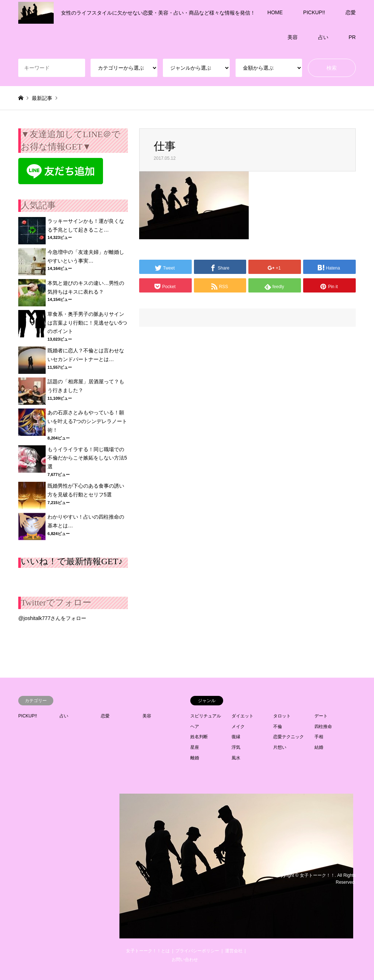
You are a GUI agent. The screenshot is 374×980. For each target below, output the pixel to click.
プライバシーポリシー (197, 951)
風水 (236, 758)
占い (323, 37)
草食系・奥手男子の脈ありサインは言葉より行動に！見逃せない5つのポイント (87, 323)
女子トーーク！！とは (148, 951)
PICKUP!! (314, 12)
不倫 (278, 727)
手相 (319, 737)
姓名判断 (199, 737)
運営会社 (234, 951)
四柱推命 (323, 727)
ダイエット (243, 716)
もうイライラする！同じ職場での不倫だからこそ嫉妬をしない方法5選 (87, 458)
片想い (280, 747)
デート (321, 716)
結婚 (319, 747)
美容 (293, 37)
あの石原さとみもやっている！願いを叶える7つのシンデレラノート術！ (87, 421)
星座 (195, 747)
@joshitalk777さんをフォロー (52, 618)
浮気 (236, 747)
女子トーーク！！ (317, 875)
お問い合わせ (185, 960)
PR (352, 37)
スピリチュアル (206, 716)
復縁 (236, 737)
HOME (275, 12)
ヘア (195, 727)
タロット (282, 716)
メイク (238, 727)
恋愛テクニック (289, 737)
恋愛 (351, 12)
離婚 (195, 758)
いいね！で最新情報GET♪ (72, 561)
